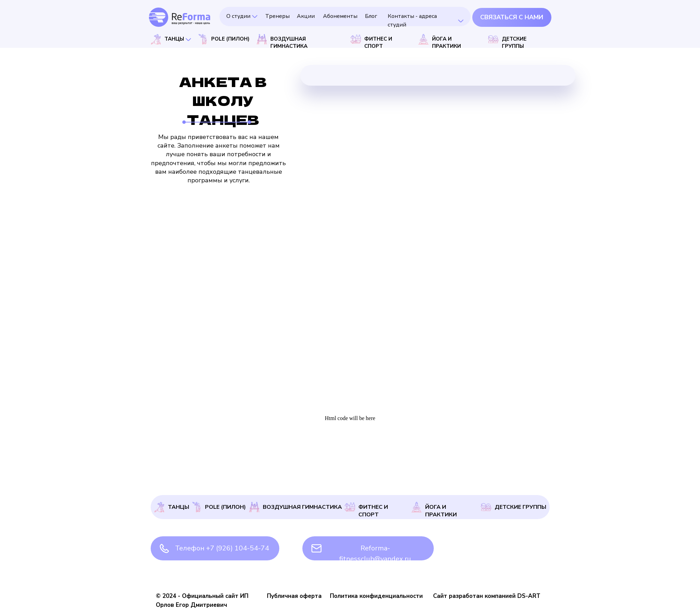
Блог (371, 16)
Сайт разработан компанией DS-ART (487, 596)
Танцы (179, 507)
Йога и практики (441, 511)
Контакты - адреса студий (447, 478)
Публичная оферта (294, 596)
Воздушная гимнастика (302, 507)
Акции (306, 16)
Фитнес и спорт (373, 511)
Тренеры (277, 16)
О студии (238, 16)
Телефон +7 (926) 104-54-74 (222, 548)
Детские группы (520, 507)
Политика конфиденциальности (376, 596)
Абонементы (340, 16)
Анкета (539, 473)
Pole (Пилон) (225, 507)
